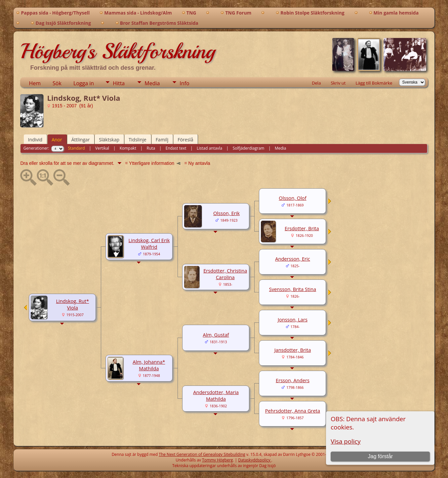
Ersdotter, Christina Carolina (225, 274)
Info (184, 83)
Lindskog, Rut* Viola (72, 304)
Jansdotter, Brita (293, 350)
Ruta (151, 148)
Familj (162, 140)
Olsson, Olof (292, 198)
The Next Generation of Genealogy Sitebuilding (202, 454)
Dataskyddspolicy (255, 460)
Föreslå (185, 140)
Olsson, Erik (226, 213)
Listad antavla (209, 148)
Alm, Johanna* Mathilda (149, 365)
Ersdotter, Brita (302, 228)
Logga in (84, 83)
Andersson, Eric (293, 259)
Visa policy (346, 441)
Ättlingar (81, 140)
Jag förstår (381, 456)
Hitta (119, 83)
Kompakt (128, 148)
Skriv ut (338, 83)
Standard (76, 148)
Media (152, 83)
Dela (316, 83)
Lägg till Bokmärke (374, 83)
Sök (57, 83)
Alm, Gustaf (216, 335)
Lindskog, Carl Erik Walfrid (149, 243)
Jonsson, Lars (293, 319)
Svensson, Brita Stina (293, 289)
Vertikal (102, 148)
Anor (57, 140)
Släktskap (109, 140)
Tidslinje (138, 140)
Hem (35, 83)
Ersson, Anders (293, 380)
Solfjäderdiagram (249, 148)
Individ (35, 140)
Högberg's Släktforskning (118, 51)
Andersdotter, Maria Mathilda (216, 395)
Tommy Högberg (217, 460)
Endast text (176, 148)
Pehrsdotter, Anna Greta (293, 411)
